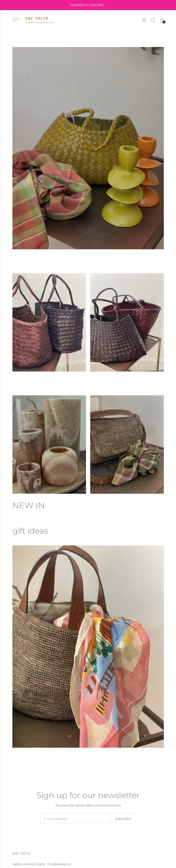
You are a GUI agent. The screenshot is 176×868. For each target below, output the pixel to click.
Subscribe (123, 819)
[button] (16, 19)
